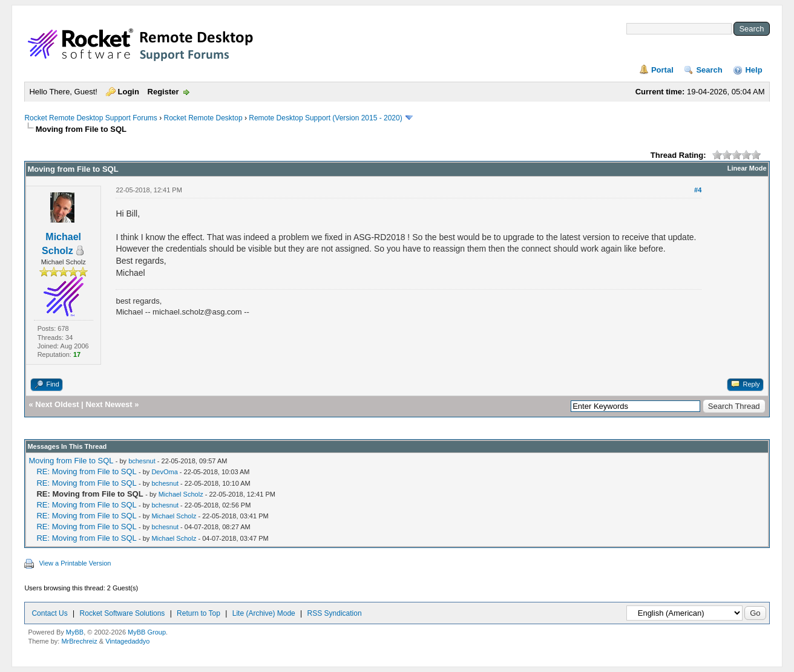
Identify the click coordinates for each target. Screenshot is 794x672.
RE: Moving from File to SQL (86, 471)
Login (129, 92)
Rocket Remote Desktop (203, 118)
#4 (698, 190)
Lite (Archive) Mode (264, 613)
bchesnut (142, 461)
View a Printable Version (75, 563)
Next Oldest (57, 404)
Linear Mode (747, 168)
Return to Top (198, 613)
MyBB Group (147, 632)
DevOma (164, 472)
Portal (662, 70)
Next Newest (109, 404)
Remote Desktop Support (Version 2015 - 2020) (325, 118)
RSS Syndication (335, 613)
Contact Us (49, 613)
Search (709, 70)
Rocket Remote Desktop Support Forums (90, 118)
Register (163, 92)
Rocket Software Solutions (123, 613)
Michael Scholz (181, 494)
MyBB (75, 632)
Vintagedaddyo (127, 641)
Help (753, 70)
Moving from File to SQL (71, 461)
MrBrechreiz (79, 641)
